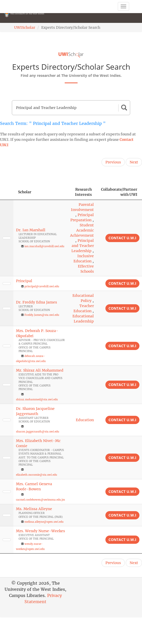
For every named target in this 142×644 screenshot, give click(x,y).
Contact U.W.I (122, 238)
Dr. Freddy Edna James (36, 302)
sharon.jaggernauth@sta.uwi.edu (37, 432)
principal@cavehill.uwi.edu (42, 286)
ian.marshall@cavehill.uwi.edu (44, 246)
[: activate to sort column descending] (7, 192)
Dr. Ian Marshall (31, 230)
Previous (113, 162)
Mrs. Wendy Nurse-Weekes (40, 531)
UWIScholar (25, 27)
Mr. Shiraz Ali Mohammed (40, 370)
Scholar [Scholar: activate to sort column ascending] (25, 192)
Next (134, 162)
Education (85, 420)
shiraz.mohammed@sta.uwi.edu (37, 399)
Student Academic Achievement (82, 230)
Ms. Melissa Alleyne (34, 509)
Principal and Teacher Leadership (83, 246)
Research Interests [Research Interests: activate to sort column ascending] (83, 192)
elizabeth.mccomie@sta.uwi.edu (36, 475)
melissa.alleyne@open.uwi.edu (44, 522)
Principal (24, 281)
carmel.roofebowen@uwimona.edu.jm (40, 500)
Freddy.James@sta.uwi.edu (42, 315)
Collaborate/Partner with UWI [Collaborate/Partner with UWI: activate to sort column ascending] (119, 192)
